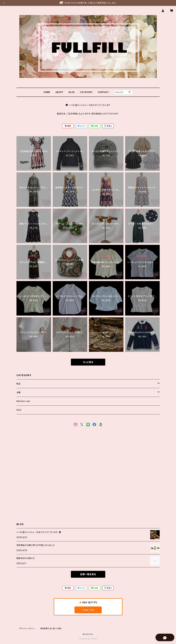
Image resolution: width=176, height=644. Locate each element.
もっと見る (88, 362)
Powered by (88, 639)
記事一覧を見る (88, 574)
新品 (19, 384)
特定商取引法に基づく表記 (51, 628)
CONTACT (103, 92)
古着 (19, 392)
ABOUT (59, 92)
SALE (19, 410)
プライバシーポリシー (27, 628)
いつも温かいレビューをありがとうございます (88, 105)
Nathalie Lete (23, 401)
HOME (47, 92)
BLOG (72, 92)
